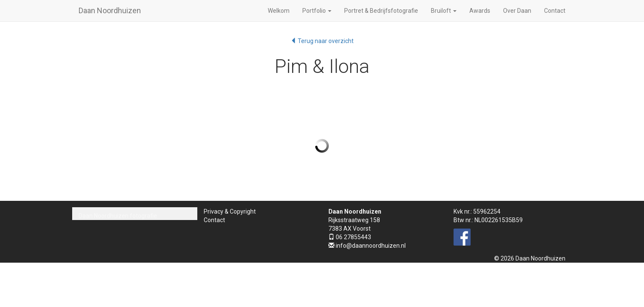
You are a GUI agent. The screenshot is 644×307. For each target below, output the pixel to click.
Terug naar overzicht (322, 41)
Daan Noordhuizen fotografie (118, 216)
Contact (555, 11)
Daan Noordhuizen (110, 10)
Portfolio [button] (317, 11)
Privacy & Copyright (230, 211)
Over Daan (517, 11)
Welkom (279, 11)
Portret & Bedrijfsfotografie (381, 11)
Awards (480, 11)
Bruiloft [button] (444, 11)
